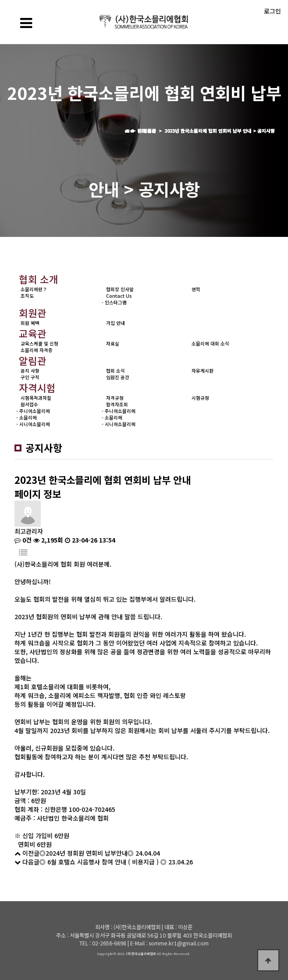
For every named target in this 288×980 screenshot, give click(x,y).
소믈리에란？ (34, 289)
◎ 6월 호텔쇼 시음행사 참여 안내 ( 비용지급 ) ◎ (103, 862)
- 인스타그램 (114, 302)
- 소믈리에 (27, 418)
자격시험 (37, 388)
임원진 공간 (118, 377)
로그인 (272, 11)
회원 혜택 (30, 323)
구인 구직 (30, 377)
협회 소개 (39, 279)
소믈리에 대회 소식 (210, 344)
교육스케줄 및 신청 (39, 344)
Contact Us (119, 296)
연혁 (196, 289)
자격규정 (115, 398)
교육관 (33, 333)
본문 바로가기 (0, 0)
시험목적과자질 (36, 398)
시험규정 (200, 398)
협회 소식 (116, 371)
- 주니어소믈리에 (33, 411)
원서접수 (29, 404)
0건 (23, 540)
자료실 (113, 344)
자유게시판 (203, 371)
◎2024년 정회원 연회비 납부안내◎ (87, 853)
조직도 (27, 296)
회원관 (33, 313)
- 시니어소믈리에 (33, 424)
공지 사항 (30, 371)
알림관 (33, 360)
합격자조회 (117, 404)
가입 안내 (116, 323)
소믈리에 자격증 (37, 350)
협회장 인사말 (120, 289)
